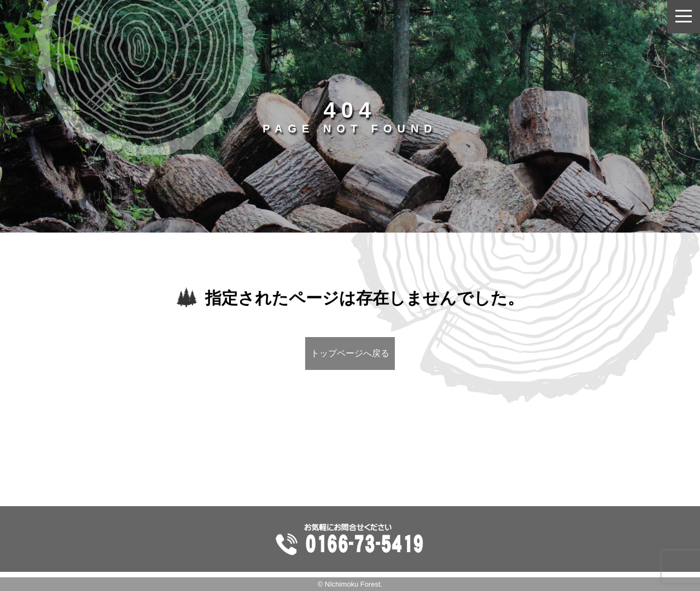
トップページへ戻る (350, 353)
